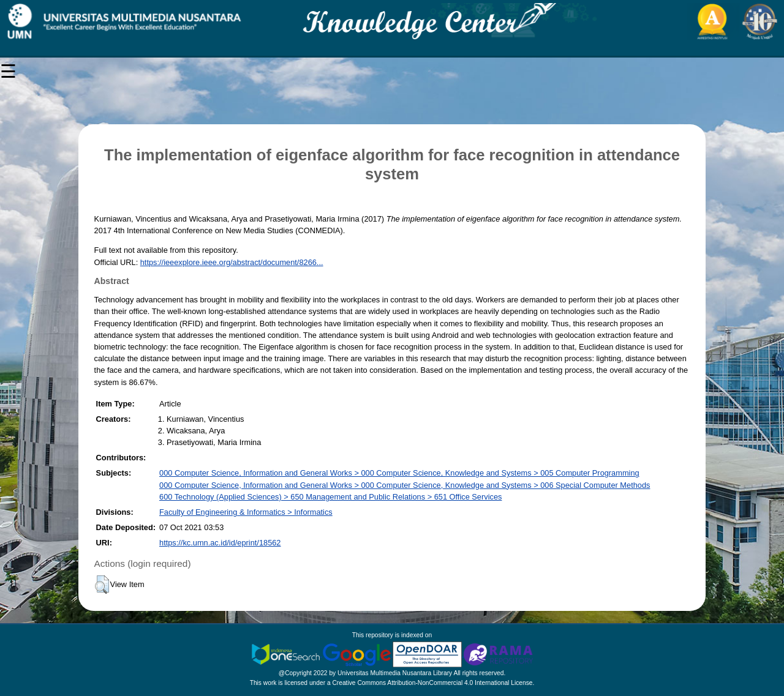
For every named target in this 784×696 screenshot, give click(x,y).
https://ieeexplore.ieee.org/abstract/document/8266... (232, 262)
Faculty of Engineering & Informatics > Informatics (246, 512)
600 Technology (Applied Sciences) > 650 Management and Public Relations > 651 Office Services (330, 497)
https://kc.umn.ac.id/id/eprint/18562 (220, 543)
